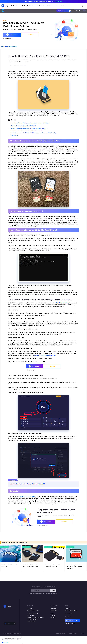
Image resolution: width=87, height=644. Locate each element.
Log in (82, 6)
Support (67, 609)
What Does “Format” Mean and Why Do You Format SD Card (30, 123)
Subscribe (53, 590)
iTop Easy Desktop (32, 619)
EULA (82, 634)
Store (63, 6)
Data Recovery (13, 47)
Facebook (53, 617)
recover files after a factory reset (45, 355)
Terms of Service (60, 634)
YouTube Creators (70, 623)
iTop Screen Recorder (33, 611)
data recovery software (28, 496)
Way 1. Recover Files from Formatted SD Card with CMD (26, 131)
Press (52, 613)
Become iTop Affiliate (72, 621)
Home (2, 47)
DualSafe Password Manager (35, 617)
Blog (6, 47)
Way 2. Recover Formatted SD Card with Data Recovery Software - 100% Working (33, 133)
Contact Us (54, 611)
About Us (53, 609)
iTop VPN (30, 609)
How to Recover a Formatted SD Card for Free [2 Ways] (29, 129)
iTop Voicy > (59, 1)
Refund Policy (69, 613)
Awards (53, 615)
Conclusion (14, 135)
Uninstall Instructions (71, 611)
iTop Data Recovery (32, 613)
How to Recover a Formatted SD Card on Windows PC (28, 484)
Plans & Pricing (31, 622)
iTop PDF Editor (31, 615)
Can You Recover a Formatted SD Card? (23, 126)
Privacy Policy (73, 634)
